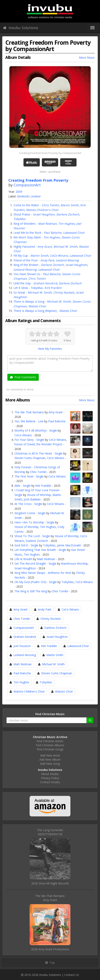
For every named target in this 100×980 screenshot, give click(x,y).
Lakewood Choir (74, 233)
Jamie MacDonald (69, 545)
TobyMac (20, 219)
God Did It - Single (26, 545)
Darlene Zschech (68, 214)
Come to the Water (26, 205)
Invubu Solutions (21, 28)
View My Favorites (50, 349)
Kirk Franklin (53, 288)
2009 (19, 192)
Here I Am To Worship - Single (34, 522)
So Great (19, 292)
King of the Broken (26, 265)
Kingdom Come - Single (30, 513)
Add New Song (50, 764)
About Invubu (50, 774)
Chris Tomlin (50, 205)
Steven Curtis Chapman (30, 458)
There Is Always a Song (29, 301)
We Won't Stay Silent (27, 237)
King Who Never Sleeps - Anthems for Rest (43, 573)
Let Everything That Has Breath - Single (40, 550)
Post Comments (23, 377)
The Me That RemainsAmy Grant (50, 898)
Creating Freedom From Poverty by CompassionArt (50, 153)
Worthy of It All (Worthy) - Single (36, 430)
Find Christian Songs (50, 749)
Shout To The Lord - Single (32, 536)
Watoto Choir (37, 306)
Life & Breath (23, 559)
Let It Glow (21, 288)
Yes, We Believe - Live (29, 421)
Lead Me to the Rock (27, 233)
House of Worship (39, 495)
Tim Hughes (67, 224)
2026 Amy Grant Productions (50, 949)
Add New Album (50, 759)
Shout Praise (22, 214)
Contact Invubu (50, 782)
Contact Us (72, 975)
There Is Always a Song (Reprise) (35, 311)
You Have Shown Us (27, 274)
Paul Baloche (53, 233)
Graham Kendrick (45, 283)
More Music (87, 58)
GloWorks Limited (29, 196)
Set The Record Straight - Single (35, 563)
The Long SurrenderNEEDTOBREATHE (50, 832)
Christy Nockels (64, 292)
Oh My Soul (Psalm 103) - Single (36, 582)
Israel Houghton (44, 214)
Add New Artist (50, 755)
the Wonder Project (49, 444)
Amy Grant (45, 247)
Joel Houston (22, 646)
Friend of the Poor (26, 260)
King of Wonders (24, 224)
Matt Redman (47, 224)
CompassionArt (27, 185)
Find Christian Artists (50, 741)
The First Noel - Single (29, 476)
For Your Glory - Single (29, 440)
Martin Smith (70, 205)
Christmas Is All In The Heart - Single (38, 453)
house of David (25, 444)
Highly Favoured (24, 247)
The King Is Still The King (31, 591)
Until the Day (22, 283)
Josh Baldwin (32, 499)
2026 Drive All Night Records (50, 883)
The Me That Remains (29, 412)
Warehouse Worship (74, 563)
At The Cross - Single (28, 504)
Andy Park (47, 260)
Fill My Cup (21, 256)
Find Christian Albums (50, 745)
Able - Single (23, 486)
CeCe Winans (59, 256)
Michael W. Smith (65, 247)
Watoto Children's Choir (42, 210)
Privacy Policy (50, 778)
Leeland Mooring (67, 260)
